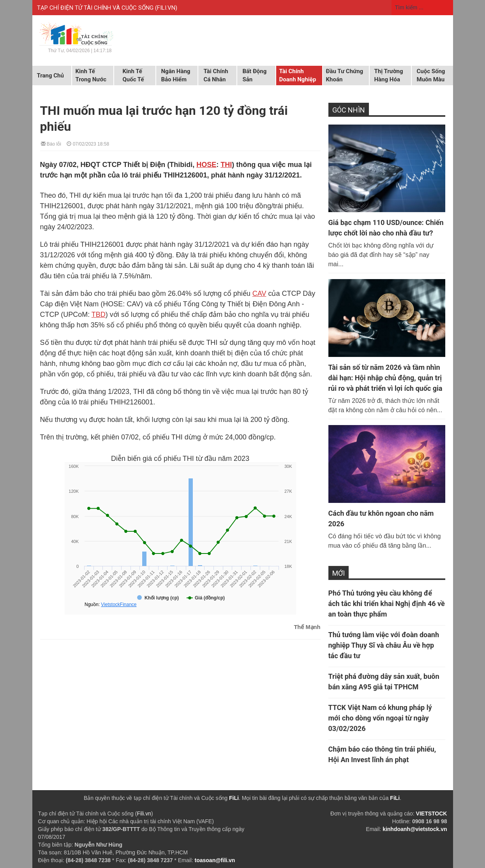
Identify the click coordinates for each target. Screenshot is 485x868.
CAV (259, 293)
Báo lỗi (51, 143)
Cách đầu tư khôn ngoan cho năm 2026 (381, 518)
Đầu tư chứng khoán (345, 75)
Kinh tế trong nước (91, 75)
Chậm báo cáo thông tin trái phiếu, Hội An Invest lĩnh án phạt (382, 754)
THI (226, 165)
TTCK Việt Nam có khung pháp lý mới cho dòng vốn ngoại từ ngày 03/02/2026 (380, 718)
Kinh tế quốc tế (133, 75)
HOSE (206, 165)
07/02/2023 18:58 (88, 143)
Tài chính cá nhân (216, 75)
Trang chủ (50, 76)
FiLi (234, 798)
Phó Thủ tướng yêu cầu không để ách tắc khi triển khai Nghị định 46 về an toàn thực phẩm (387, 604)
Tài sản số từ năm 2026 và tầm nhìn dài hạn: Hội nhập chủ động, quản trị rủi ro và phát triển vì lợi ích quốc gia (385, 378)
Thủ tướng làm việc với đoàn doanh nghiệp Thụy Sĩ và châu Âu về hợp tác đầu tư (384, 645)
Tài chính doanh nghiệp (298, 75)
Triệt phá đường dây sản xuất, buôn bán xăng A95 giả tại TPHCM (384, 682)
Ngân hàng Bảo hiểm (176, 75)
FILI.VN (166, 8)
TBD (99, 315)
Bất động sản (255, 75)
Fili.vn (144, 814)
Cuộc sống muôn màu (431, 75)
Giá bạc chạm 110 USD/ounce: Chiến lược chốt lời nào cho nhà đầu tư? (386, 228)
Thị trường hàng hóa (389, 75)
